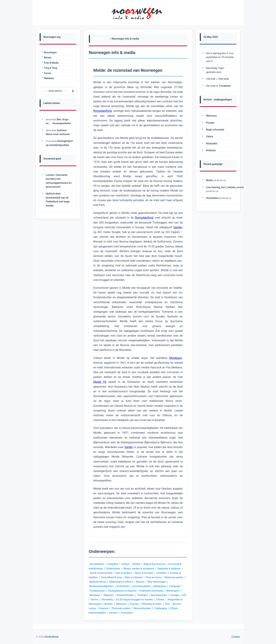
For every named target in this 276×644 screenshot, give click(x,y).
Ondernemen (113, 569)
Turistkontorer (97, 591)
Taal (170, 604)
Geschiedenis (97, 564)
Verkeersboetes (126, 595)
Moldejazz (176, 358)
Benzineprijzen (159, 595)
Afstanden (113, 600)
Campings (175, 586)
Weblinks (49, 78)
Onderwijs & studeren (169, 569)
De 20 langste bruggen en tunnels (140, 600)
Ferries (100, 600)
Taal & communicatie (101, 573)
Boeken (111, 604)
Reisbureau (160, 586)
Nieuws (140, 582)
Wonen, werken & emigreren (139, 569)
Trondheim (225, 86)
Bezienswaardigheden (102, 586)
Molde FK (100, 382)
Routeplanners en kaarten (122, 591)
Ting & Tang (51, 68)
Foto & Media (51, 63)
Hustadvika (212, 198)
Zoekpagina (161, 608)
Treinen (166, 600)
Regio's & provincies (155, 564)
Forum (48, 73)
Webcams (124, 604)
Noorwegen (50, 52)
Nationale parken (174, 577)
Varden (178, 227)
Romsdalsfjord (102, 111)
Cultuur (126, 564)
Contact (236, 637)
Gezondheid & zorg (111, 577)
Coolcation (127, 613)
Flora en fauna (154, 577)
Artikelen (211, 150)
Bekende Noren (98, 582)
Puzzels (137, 604)
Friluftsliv (162, 573)
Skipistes (109, 595)
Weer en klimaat (134, 577)
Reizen (48, 58)
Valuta (209, 136)
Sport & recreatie (144, 573)
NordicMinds (52, 637)
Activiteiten (123, 586)
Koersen (104, 608)
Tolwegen (143, 595)
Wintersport (173, 591)
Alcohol (113, 613)
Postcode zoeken (121, 608)
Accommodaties (142, 586)
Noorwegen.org (101, 39)
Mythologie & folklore (121, 582)
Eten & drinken (124, 573)
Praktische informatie (152, 591)
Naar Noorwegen (157, 582)
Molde (209, 180)
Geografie (113, 564)
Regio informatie (215, 130)
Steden (137, 564)
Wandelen (95, 595)
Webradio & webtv (155, 604)
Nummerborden (143, 608)
